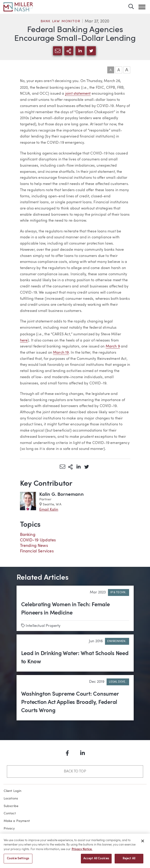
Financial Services (37, 551)
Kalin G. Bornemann (61, 495)
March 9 (113, 347)
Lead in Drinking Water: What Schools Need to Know (75, 658)
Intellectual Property (43, 626)
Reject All (129, 861)
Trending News (34, 546)
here (24, 341)
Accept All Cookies (96, 861)
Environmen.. (117, 641)
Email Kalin (49, 510)
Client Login (13, 791)
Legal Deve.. (118, 682)
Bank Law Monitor (61, 21)
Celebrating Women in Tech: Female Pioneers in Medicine (65, 609)
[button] (142, 7)
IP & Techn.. (118, 592)
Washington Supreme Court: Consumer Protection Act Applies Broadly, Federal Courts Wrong (70, 703)
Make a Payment (17, 821)
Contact (10, 813)
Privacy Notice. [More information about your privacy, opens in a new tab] (82, 851)
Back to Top (75, 772)
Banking (28, 535)
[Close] (143, 843)
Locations (11, 799)
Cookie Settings (18, 861)
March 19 (61, 353)
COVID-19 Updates (38, 540)
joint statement (78, 94)
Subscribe (11, 806)
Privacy (9, 829)
